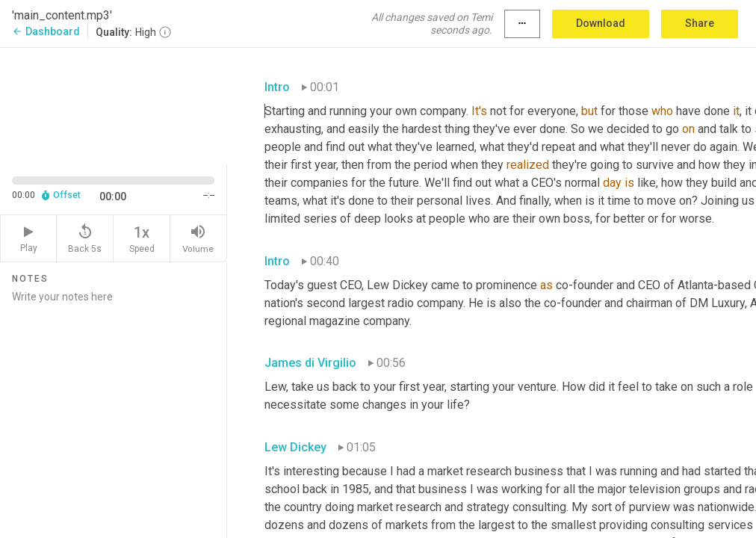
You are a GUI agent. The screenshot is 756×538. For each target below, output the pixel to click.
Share (700, 23)
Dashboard (46, 31)
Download (601, 23)
